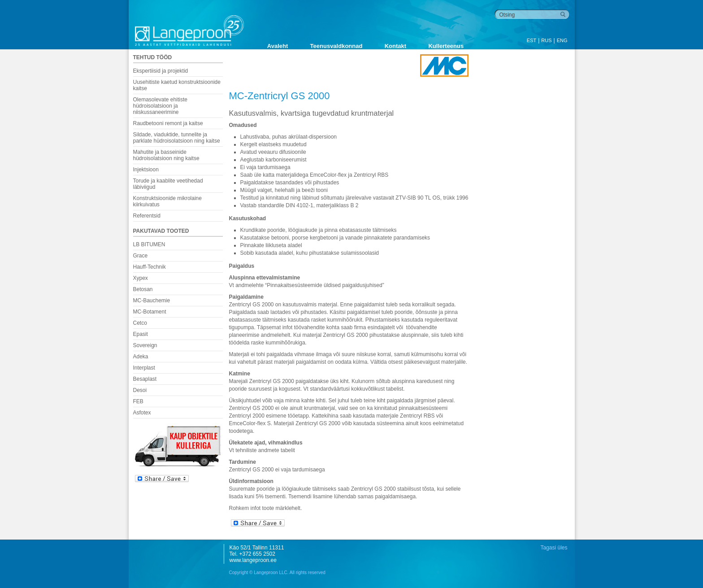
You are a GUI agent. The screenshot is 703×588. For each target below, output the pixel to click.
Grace (141, 256)
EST (532, 40)
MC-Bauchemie (152, 301)
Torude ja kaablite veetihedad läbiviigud (168, 184)
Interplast (144, 368)
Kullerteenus (446, 46)
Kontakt (395, 46)
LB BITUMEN (149, 244)
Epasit (141, 334)
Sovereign (145, 345)
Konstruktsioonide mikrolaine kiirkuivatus (167, 201)
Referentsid (147, 216)
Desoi (140, 390)
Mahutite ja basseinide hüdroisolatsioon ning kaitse (166, 155)
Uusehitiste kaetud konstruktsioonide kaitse (177, 85)
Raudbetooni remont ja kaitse (168, 123)
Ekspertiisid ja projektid (161, 71)
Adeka (141, 357)
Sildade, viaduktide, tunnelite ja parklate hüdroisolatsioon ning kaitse (177, 138)
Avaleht (278, 46)
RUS (546, 40)
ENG (562, 40)
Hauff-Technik (150, 267)
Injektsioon (146, 170)
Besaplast (145, 379)
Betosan (143, 289)
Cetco (140, 323)
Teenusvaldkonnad (336, 46)
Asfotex (142, 413)
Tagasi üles (554, 548)
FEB (138, 401)
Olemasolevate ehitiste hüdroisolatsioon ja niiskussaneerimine (160, 106)
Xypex (141, 278)
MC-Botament (150, 312)
